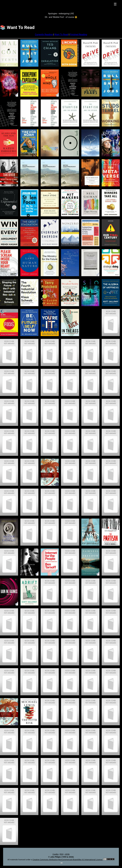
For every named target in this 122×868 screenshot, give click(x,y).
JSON (67, 854)
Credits (55, 854)
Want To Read (61, 35)
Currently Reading (44, 35)
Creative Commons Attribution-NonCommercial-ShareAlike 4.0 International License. (68, 860)
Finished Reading (79, 35)
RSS (62, 854)
